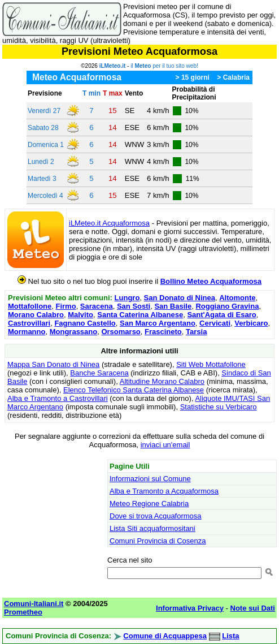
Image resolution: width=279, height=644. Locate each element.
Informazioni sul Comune (150, 479)
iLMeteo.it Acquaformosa (109, 223)
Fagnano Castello (85, 323)
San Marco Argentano (158, 323)
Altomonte (237, 298)
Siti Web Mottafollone (211, 364)
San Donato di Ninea (180, 298)
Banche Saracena (99, 373)
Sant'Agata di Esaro (221, 315)
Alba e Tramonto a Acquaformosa (164, 491)
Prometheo (23, 612)
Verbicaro (251, 323)
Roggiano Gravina (227, 306)
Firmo (66, 306)
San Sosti (134, 306)
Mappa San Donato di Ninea (53, 364)
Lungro (127, 298)
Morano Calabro (36, 315)
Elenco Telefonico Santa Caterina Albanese (134, 390)
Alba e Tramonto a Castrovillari (58, 398)
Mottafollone (30, 306)
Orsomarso (121, 332)
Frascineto (163, 332)
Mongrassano (74, 332)
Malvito (80, 315)
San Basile (173, 306)
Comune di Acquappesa (165, 636)
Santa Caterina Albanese (140, 315)
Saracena (97, 306)
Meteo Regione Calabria (149, 503)
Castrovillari (29, 323)
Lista (230, 636)
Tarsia (196, 332)
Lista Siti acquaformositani (152, 528)
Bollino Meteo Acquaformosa (211, 281)
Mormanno (27, 332)
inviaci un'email (165, 445)
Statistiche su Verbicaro (219, 407)
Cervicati (215, 323)
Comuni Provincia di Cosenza (158, 541)
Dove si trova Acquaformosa (156, 516)
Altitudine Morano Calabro (162, 381)
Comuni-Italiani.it (34, 604)
